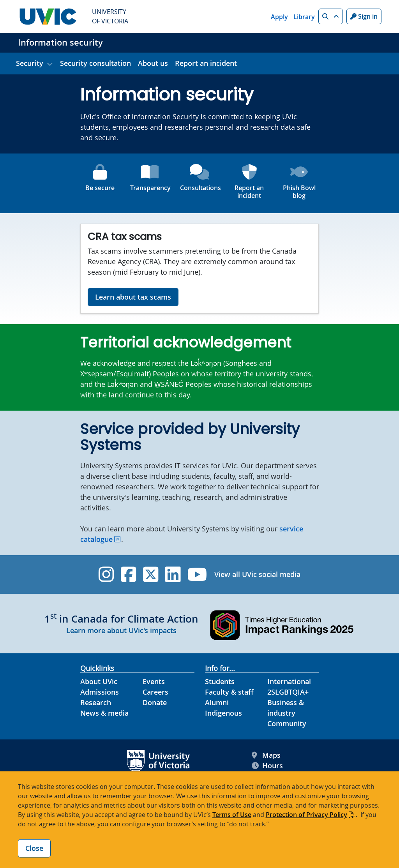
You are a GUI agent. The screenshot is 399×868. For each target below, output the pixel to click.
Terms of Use (232, 815)
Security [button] (30, 63)
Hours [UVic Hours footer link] (267, 766)
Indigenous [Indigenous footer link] (223, 713)
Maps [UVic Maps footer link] (266, 755)
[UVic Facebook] (128, 574)
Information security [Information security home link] (60, 42)
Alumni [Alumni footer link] (217, 702)
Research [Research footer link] (96, 702)
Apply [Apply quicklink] (279, 17)
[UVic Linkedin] (173, 574)
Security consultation (95, 63)
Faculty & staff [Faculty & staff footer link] (229, 692)
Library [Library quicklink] (304, 17)
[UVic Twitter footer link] (151, 574)
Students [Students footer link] (220, 681)
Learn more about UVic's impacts (121, 630)
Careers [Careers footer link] (155, 692)
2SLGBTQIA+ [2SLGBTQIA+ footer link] (288, 692)
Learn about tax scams (133, 297)
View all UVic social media (257, 574)
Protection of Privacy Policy (306, 815)
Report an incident (206, 63)
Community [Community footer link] (287, 723)
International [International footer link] (289, 681)
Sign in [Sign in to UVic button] (364, 16)
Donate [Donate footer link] (155, 702)
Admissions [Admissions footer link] (100, 692)
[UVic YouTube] (197, 574)
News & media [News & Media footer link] (104, 713)
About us (153, 63)
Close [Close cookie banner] (34, 848)
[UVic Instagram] (106, 574)
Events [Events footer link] (154, 681)
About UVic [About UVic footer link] (99, 681)
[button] (331, 16)
